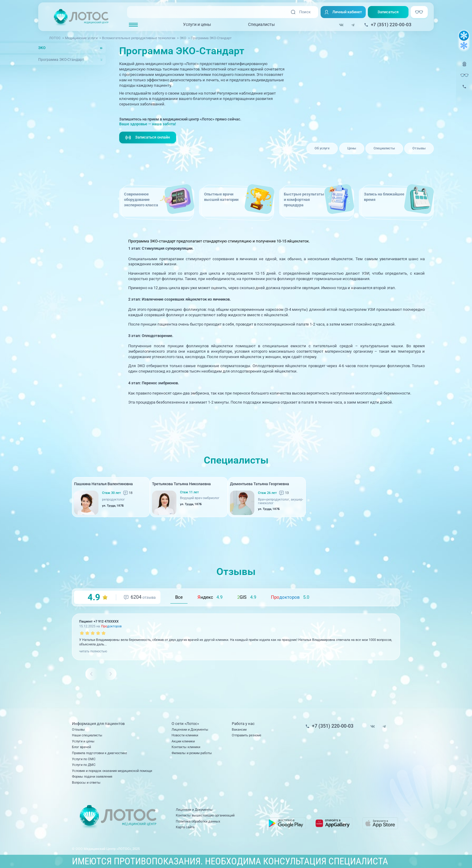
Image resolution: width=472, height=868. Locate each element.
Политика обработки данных (198, 821)
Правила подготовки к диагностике (99, 753)
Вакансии (239, 729)
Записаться (388, 12)
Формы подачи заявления (92, 776)
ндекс (210, 597)
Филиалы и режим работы (192, 753)
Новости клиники (185, 735)
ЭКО (42, 48)
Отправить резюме (247, 735)
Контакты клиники (186, 747)
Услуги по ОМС (84, 759)
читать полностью (93, 651)
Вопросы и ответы (86, 782)
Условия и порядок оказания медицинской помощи (112, 771)
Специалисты (261, 24)
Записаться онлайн (147, 138)
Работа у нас (243, 724)
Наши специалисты (87, 735)
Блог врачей (81, 747)
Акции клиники (183, 741)
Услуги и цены (197, 24)
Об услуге (322, 148)
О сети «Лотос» (185, 724)
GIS (247, 597)
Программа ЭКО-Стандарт (61, 60)
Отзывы (419, 148)
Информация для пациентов (98, 724)
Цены (352, 148)
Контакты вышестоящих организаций (205, 815)
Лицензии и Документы (190, 729)
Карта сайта (185, 827)
